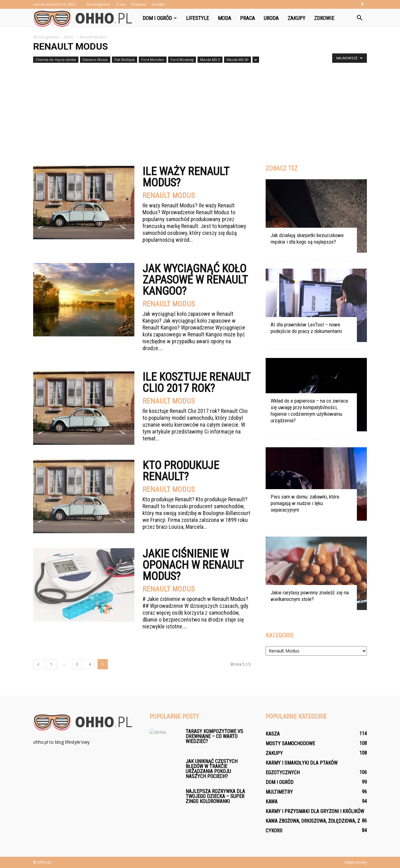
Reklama (138, 4)
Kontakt (158, 4)
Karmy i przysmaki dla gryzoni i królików (315, 811)
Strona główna (98, 4)
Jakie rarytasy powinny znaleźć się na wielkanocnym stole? (310, 596)
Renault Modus (169, 196)
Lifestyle (197, 18)
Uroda (271, 18)
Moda (225, 18)
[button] (359, 18)
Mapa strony (356, 862)
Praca (247, 18)
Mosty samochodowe (290, 744)
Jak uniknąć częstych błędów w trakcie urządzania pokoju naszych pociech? (212, 769)
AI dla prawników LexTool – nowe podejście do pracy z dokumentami (306, 328)
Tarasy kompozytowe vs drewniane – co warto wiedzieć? (214, 736)
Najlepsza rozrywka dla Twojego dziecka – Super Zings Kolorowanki (215, 796)
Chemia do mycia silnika (56, 60)
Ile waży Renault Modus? (186, 177)
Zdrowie (324, 18)
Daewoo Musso (95, 60)
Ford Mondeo (153, 60)
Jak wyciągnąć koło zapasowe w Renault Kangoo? (195, 280)
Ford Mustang (182, 60)
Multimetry (279, 792)
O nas (121, 4)
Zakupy (296, 18)
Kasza (273, 734)
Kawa (272, 802)
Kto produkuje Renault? (181, 471)
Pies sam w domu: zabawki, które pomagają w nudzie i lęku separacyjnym (305, 503)
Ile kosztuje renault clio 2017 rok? (196, 383)
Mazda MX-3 (210, 60)
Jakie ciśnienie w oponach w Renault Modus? (193, 565)
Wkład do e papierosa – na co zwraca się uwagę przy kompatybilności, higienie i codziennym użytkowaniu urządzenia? (309, 411)
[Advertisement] (200, 112)
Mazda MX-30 (237, 60)
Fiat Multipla (125, 60)
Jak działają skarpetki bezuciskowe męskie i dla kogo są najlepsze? (307, 238)
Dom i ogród (160, 18)
